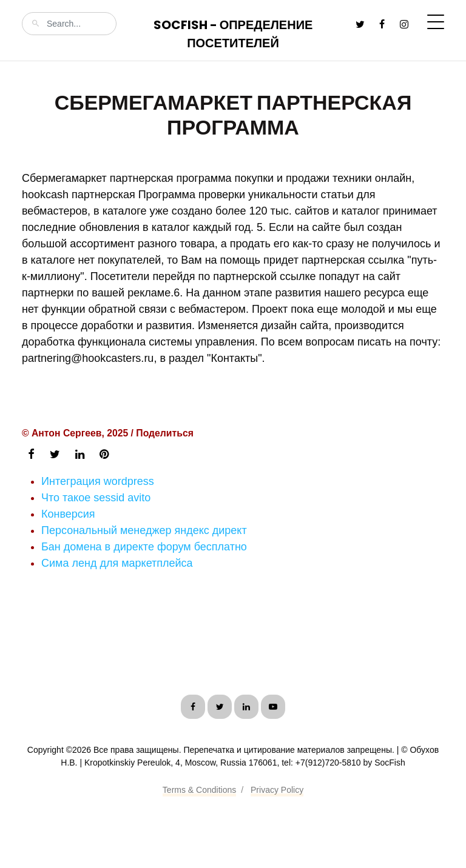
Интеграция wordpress (98, 481)
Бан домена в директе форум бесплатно (144, 547)
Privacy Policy (277, 790)
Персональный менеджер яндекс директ (144, 530)
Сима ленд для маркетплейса (117, 563)
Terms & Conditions (199, 790)
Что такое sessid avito (96, 498)
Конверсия (68, 514)
